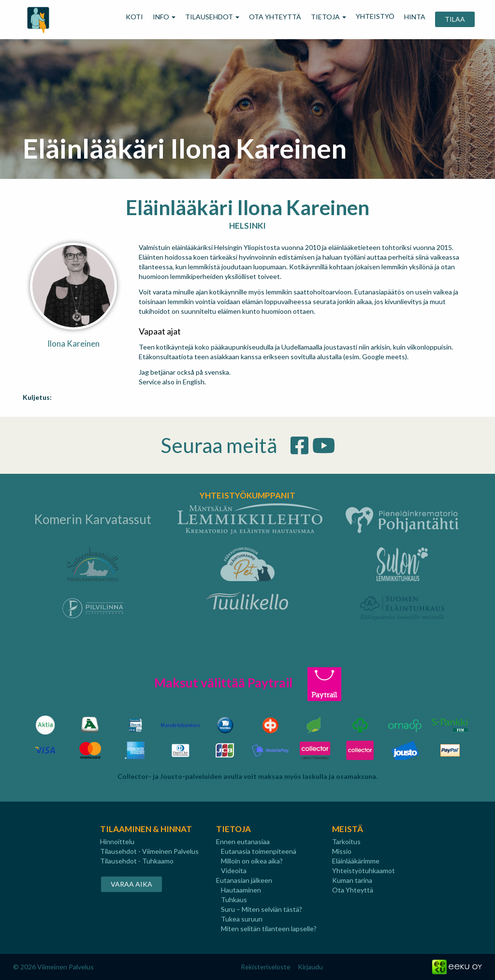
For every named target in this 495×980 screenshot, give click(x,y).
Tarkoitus (346, 841)
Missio (342, 851)
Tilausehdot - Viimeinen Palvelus (149, 851)
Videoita (234, 870)
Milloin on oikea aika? (252, 861)
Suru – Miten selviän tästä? (262, 909)
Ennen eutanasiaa (243, 841)
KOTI (134, 17)
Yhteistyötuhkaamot (364, 870)
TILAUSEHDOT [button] (212, 17)
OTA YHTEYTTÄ (275, 17)
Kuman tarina (352, 880)
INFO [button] (164, 17)
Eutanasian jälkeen (244, 880)
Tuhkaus (234, 900)
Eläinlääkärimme (356, 861)
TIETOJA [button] (328, 17)
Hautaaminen (241, 890)
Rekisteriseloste (266, 967)
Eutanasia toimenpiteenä (259, 851)
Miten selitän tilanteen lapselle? (269, 929)
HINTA (415, 17)
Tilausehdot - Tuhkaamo (137, 861)
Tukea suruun (242, 919)
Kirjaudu (310, 967)
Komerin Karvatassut (93, 519)
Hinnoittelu (117, 841)
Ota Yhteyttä (353, 890)
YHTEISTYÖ (375, 16)
